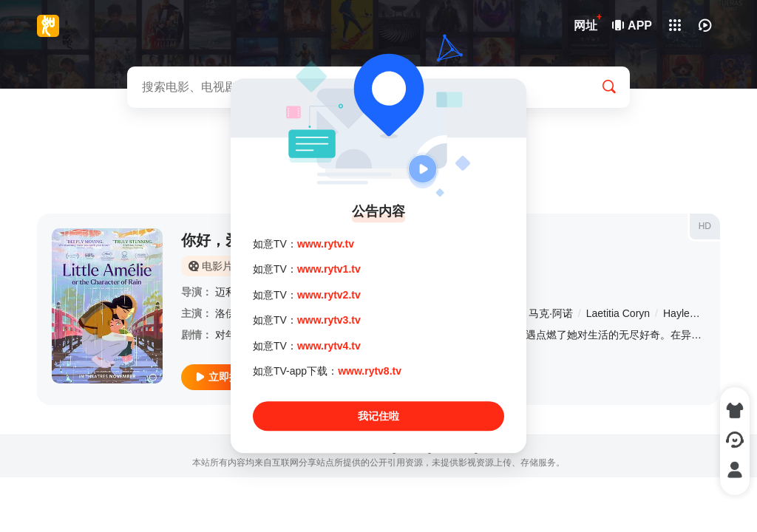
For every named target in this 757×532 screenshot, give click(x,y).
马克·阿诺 (551, 313)
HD (705, 226)
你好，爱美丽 (225, 240)
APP (633, 25)
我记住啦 (378, 417)
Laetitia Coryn (618, 313)
